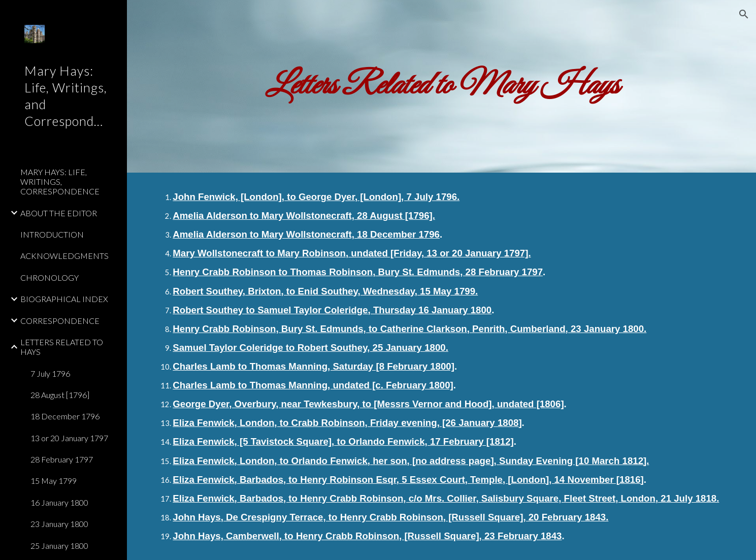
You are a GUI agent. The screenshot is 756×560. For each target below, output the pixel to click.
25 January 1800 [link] (59, 546)
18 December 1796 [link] (65, 416)
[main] (441, 87)
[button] (744, 14)
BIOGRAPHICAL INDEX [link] (64, 299)
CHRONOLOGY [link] (50, 277)
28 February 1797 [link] (62, 459)
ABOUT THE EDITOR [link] (59, 213)
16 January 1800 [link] (59, 502)
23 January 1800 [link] (59, 524)
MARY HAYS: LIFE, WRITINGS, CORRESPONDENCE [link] (60, 182)
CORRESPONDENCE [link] (60, 321)
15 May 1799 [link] (54, 481)
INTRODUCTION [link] (52, 234)
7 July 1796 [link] (50, 373)
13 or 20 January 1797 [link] (69, 438)
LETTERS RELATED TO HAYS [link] (62, 347)
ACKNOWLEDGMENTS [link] (64, 256)
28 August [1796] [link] (60, 395)
